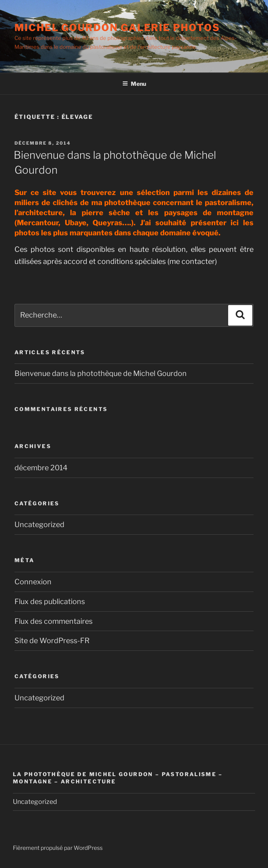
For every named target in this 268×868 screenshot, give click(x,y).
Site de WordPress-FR (52, 641)
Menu (134, 84)
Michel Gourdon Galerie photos (117, 28)
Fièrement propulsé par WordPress (58, 848)
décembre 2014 (41, 468)
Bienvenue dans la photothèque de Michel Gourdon (101, 373)
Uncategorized (39, 524)
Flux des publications (50, 601)
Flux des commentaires (54, 621)
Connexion (33, 582)
